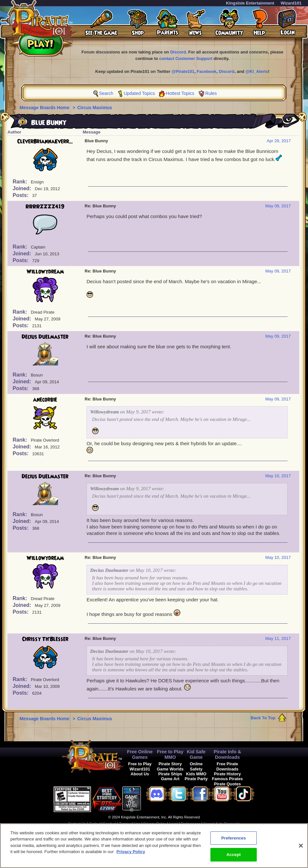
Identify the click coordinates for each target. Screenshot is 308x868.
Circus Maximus (95, 108)
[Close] (301, 848)
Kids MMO (196, 774)
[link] (157, 798)
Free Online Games (140, 754)
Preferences (191, 824)
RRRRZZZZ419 (45, 207)
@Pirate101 (183, 71)
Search (106, 93)
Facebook (207, 71)
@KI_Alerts (257, 71)
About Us (140, 774)
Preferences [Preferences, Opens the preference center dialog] (233, 840)
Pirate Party (196, 779)
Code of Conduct (102, 824)
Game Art (170, 779)
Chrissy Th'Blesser (45, 639)
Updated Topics (139, 93)
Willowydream (45, 272)
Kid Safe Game (196, 754)
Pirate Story (170, 764)
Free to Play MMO (170, 754)
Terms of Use (130, 824)
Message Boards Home (45, 108)
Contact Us (77, 824)
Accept (233, 857)
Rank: (21, 182)
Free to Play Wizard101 (140, 766)
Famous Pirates (227, 779)
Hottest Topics (180, 93)
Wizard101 (291, 3)
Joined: (23, 188)
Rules (211, 93)
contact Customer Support (186, 58)
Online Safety (196, 766)
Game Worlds (170, 769)
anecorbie (45, 400)
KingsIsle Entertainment (250, 3)
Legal (173, 824)
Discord (178, 52)
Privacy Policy (155, 824)
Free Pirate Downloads (227, 766)
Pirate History (227, 774)
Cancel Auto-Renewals (222, 824)
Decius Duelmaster (45, 337)
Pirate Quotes (227, 784)
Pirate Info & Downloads (227, 754)
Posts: (21, 195)
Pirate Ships (170, 774)
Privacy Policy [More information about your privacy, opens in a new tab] (131, 854)
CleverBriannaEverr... (45, 142)
